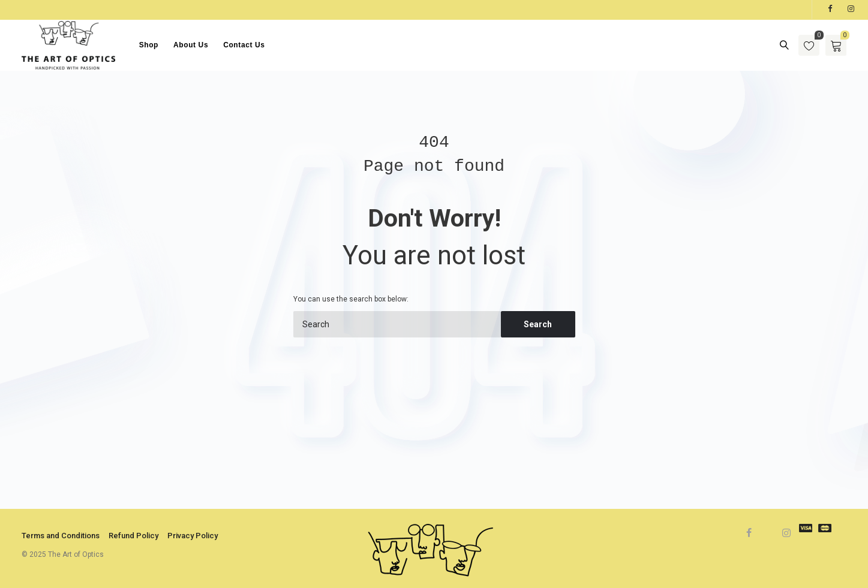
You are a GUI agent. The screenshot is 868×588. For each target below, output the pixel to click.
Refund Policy (133, 536)
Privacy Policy (193, 536)
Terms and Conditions (61, 536)
